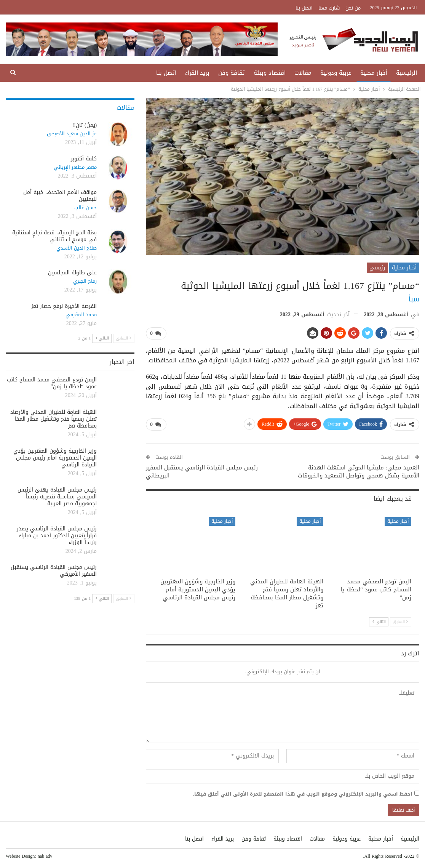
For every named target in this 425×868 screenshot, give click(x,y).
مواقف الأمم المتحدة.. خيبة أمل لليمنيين (60, 196)
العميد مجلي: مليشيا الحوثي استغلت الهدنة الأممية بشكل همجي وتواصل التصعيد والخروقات (359, 471)
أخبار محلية (374, 73)
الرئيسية (407, 73)
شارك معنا (329, 8)
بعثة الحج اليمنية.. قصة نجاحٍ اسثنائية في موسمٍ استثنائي (54, 236)
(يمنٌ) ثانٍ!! (85, 125)
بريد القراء (197, 73)
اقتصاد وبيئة (270, 73)
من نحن (353, 8)
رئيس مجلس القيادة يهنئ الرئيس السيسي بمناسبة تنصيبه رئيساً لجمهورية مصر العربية (57, 497)
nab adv (45, 856)
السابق (400, 622)
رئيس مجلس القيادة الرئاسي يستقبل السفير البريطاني (202, 471)
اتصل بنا (304, 8)
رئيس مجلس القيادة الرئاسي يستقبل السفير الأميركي (54, 571)
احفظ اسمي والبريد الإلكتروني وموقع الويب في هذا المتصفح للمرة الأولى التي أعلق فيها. (303, 794)
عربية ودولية (336, 73)
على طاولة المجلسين (72, 273)
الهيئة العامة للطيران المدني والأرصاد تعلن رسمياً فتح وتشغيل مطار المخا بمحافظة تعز (54, 419)
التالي (379, 622)
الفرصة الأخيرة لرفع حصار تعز (64, 306)
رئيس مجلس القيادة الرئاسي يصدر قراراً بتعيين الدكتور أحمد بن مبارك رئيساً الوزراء (57, 536)
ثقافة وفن (232, 73)
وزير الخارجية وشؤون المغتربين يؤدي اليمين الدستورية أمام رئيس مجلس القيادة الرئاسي (55, 458)
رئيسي (377, 268)
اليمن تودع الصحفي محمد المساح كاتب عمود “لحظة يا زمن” (52, 383)
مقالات (303, 73)
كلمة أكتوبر (84, 159)
